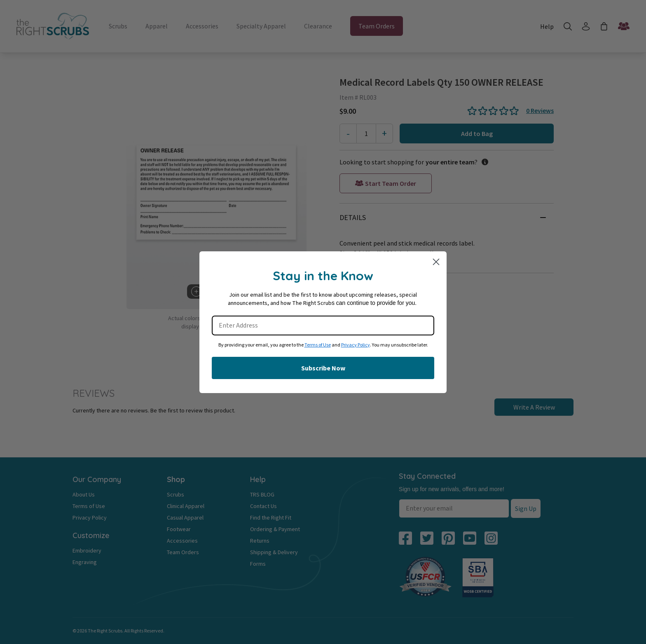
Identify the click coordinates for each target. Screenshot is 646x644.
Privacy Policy (356, 345)
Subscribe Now (323, 368)
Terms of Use (318, 345)
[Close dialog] (436, 262)
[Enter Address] (323, 326)
